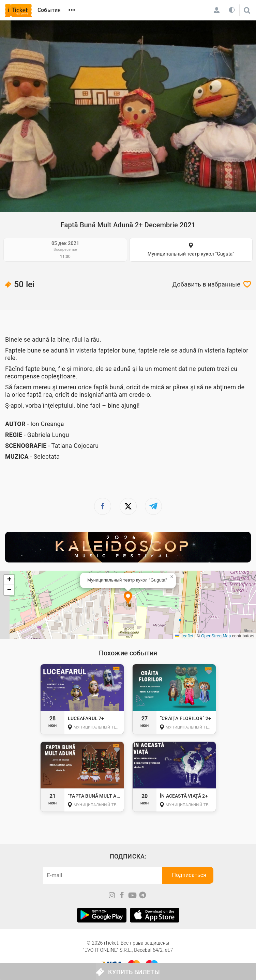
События (49, 10)
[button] (128, 598)
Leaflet (184, 636)
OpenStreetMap (216, 636)
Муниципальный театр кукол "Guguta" (191, 254)
